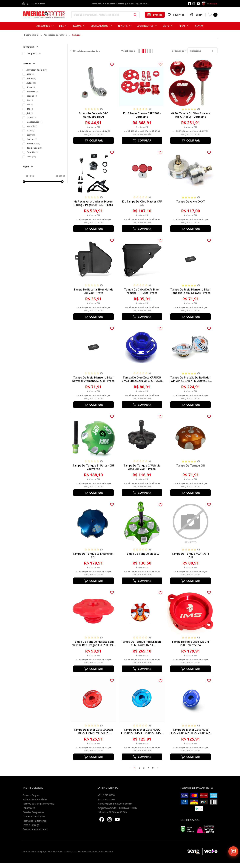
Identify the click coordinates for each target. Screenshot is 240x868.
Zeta (31, 157)
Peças (182, 26)
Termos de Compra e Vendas (38, 804)
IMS (30, 109)
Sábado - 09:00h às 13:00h (113, 812)
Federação (210, 4)
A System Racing (37, 70)
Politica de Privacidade (35, 799)
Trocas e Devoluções (34, 816)
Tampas (76, 35)
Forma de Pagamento (34, 821)
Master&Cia (34, 122)
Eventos (155, 15)
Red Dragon (34, 148)
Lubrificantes (145, 26)
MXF (30, 131)
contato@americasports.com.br (115, 804)
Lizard (31, 118)
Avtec (31, 83)
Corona (32, 96)
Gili (30, 105)
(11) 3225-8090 (38, 4)
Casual (77, 26)
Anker (31, 79)
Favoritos (176, 15)
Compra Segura (31, 795)
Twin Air (32, 152)
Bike (61, 26)
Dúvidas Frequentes (33, 812)
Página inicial (31, 35)
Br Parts (32, 92)
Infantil (122, 26)
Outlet (199, 26)
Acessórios (43, 26)
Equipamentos (99, 26)
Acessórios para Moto (55, 35)
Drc (30, 100)
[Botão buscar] (135, 15)
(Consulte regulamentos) (137, 4)
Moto (166, 26)
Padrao (32, 139)
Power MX (33, 144)
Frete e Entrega (31, 825)
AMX (30, 74)
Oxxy (31, 135)
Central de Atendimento (35, 829)
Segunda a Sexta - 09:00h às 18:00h (117, 808)
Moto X (32, 126)
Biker (31, 87)
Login (196, 15)
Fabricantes (29, 808)
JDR (30, 113)
